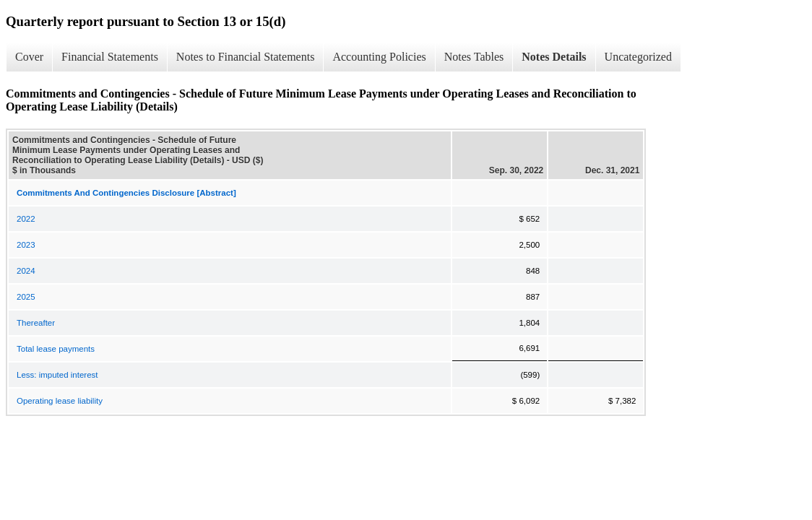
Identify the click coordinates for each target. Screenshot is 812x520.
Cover (29, 57)
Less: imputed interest (57, 375)
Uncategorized (638, 57)
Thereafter (36, 323)
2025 (26, 297)
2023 (26, 245)
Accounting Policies (379, 57)
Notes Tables (474, 57)
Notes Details (554, 57)
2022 (26, 219)
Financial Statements (110, 57)
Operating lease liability (60, 401)
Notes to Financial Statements (246, 57)
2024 (26, 271)
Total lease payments (56, 349)
